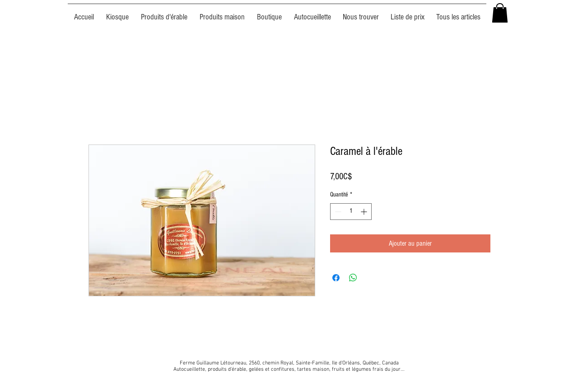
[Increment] (365, 212)
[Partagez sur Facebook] (336, 278)
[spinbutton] (351, 212)
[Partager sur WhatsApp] (353, 278)
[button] (500, 13)
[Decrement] (337, 212)
